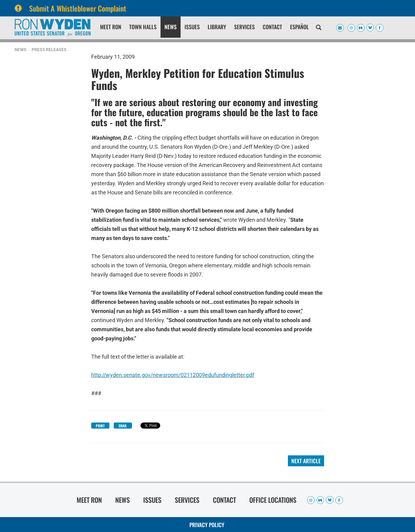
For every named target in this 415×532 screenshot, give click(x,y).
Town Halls (143, 27)
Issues (192, 27)
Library (217, 27)
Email (123, 426)
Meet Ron (111, 27)
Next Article (306, 461)
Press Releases (49, 50)
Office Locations (273, 500)
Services (244, 27)
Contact (272, 27)
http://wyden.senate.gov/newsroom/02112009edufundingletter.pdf (173, 375)
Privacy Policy (207, 525)
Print (100, 426)
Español (299, 27)
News (171, 27)
